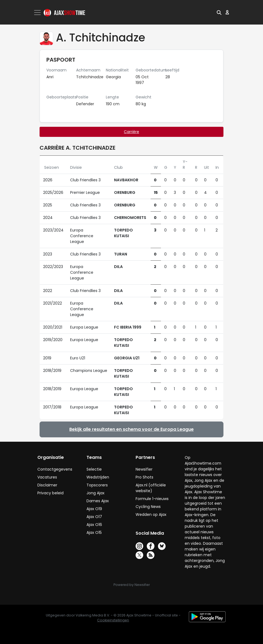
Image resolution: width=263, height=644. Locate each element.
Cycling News (148, 507)
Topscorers (97, 485)
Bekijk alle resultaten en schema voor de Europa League (131, 429)
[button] (219, 12)
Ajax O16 (94, 525)
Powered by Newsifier (132, 585)
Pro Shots (144, 477)
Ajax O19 (94, 509)
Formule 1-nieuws (152, 499)
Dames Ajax (98, 501)
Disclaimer (47, 485)
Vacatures (47, 477)
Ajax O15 (94, 532)
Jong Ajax (95, 493)
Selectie (94, 469)
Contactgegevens (55, 469)
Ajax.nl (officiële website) (151, 488)
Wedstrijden (98, 477)
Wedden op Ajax (151, 514)
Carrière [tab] (131, 132)
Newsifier (144, 469)
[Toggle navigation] (38, 13)
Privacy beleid (50, 493)
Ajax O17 (94, 517)
